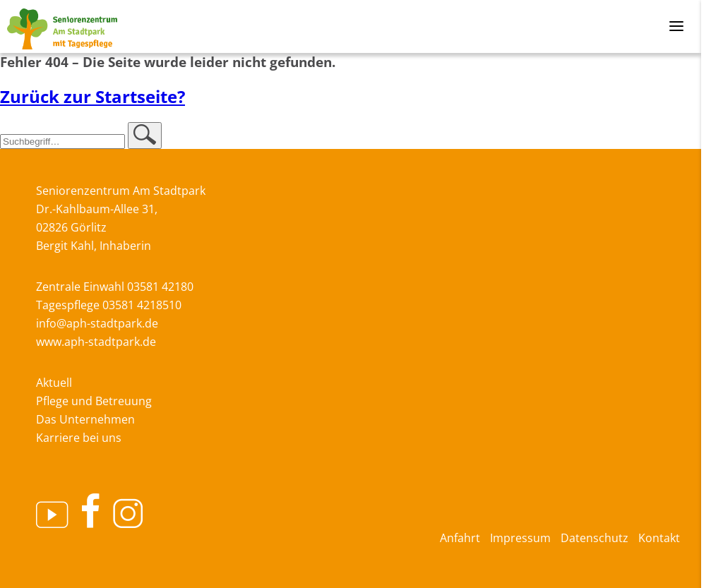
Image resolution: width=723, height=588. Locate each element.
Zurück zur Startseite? (92, 96)
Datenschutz (594, 538)
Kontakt (659, 538)
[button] (145, 136)
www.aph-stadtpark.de (96, 342)
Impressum (520, 538)
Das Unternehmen (85, 419)
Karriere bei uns (79, 438)
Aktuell (54, 383)
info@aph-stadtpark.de (97, 323)
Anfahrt (460, 538)
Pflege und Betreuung (94, 401)
